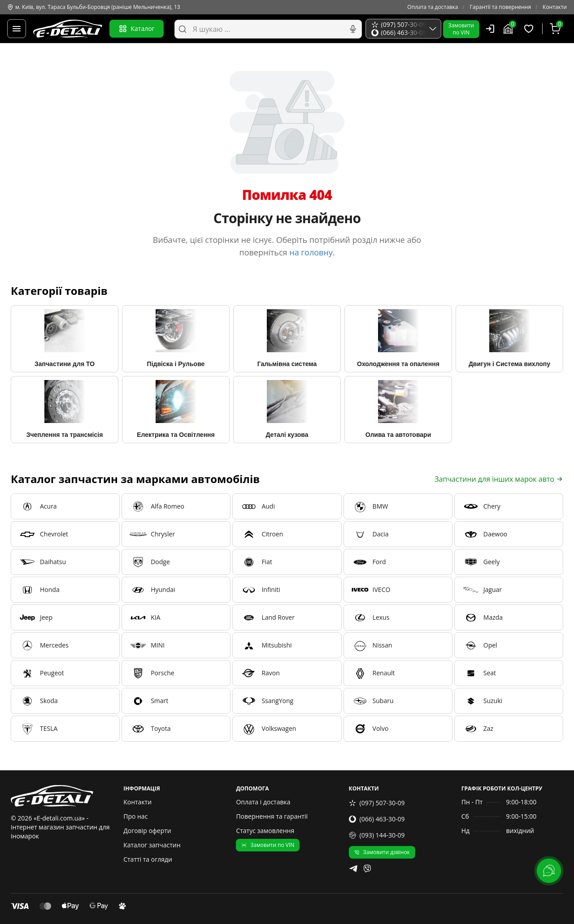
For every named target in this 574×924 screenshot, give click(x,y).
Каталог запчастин (152, 845)
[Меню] (17, 29)
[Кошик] (557, 29)
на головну (311, 252)
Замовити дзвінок (382, 852)
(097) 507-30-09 (377, 803)
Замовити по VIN (268, 845)
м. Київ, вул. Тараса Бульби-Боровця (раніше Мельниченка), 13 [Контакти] (94, 7)
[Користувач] (490, 29)
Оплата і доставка (263, 802)
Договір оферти (147, 831)
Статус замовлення (265, 831)
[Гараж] (509, 29)
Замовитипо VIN (461, 29)
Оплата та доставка (433, 7)
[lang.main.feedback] (549, 871)
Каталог (137, 29)
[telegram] (353, 868)
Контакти (555, 7)
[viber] (367, 868)
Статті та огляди (148, 859)
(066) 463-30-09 (377, 819)
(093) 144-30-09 (377, 835)
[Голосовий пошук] (353, 29)
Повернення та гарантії (272, 816)
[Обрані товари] (530, 29)
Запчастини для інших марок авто (499, 479)
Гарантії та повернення (500, 7)
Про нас (135, 816)
